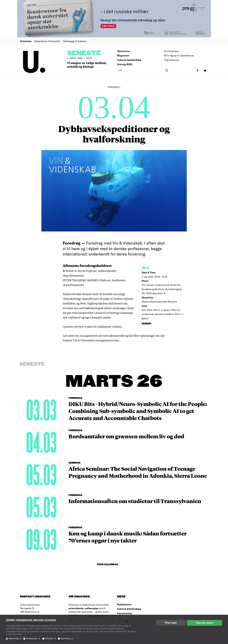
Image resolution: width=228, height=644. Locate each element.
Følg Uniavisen (172, 60)
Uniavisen (26, 41)
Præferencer (33, 638)
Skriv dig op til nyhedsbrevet (179, 55)
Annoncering (124, 613)
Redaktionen (124, 604)
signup (147, 324)
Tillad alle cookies (205, 623)
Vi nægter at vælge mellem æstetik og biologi (87, 65)
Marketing (67, 638)
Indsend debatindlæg (129, 60)
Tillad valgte (171, 623)
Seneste (84, 53)
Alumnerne (123, 51)
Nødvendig (15, 638)
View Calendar (107, 565)
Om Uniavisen (171, 51)
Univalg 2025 (125, 64)
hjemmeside (117, 335)
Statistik (51, 638)
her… (117, 340)
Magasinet (123, 55)
